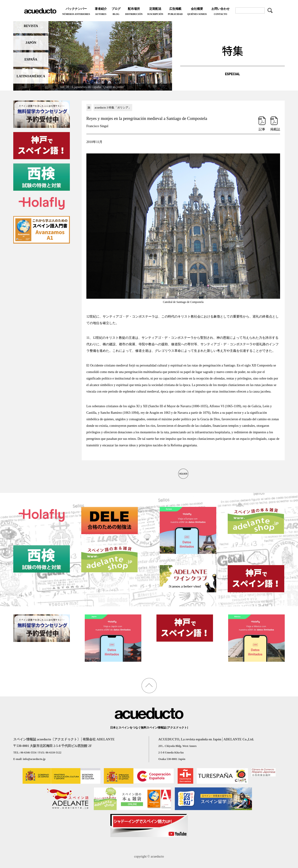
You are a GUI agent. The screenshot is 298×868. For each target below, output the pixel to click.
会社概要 (197, 12)
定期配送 (155, 12)
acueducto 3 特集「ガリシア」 (113, 108)
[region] (93, 55)
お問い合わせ (220, 12)
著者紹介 (101, 12)
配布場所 (134, 12)
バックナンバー (76, 12)
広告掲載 (175, 12)
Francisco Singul (97, 126)
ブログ (116, 12)
